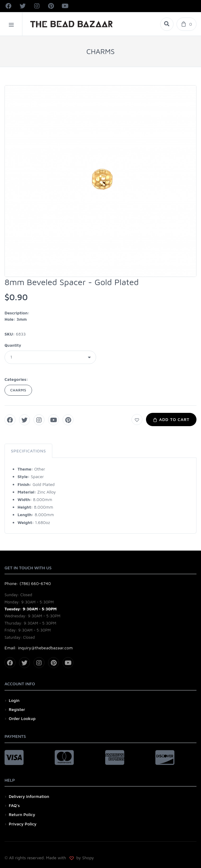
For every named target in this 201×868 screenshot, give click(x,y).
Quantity (13, 345)
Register (17, 709)
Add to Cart (171, 419)
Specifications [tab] (28, 451)
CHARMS (18, 390)
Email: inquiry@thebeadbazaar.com (39, 648)
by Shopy (85, 858)
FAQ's (14, 805)
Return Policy (22, 814)
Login (14, 700)
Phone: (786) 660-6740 (28, 583)
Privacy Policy (23, 824)
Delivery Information (29, 796)
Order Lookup (22, 718)
